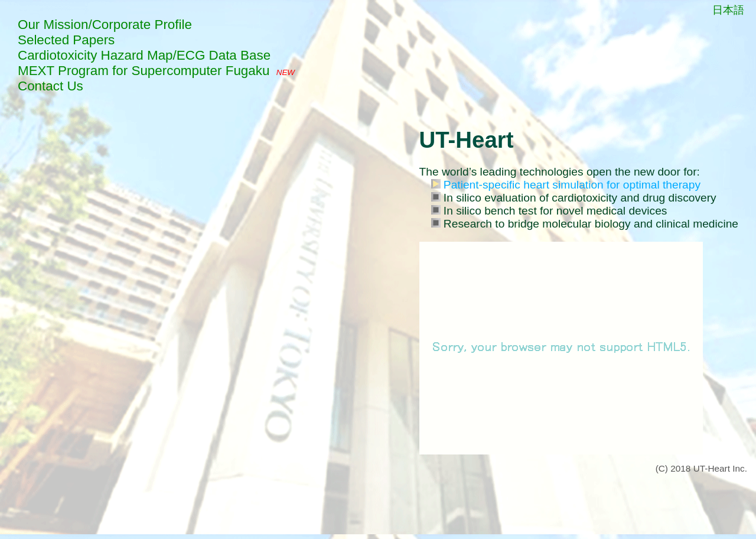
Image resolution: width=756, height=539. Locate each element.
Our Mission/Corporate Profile (105, 25)
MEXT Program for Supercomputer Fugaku (144, 71)
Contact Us (50, 86)
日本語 (728, 10)
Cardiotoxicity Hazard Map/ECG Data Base (144, 55)
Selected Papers (66, 40)
